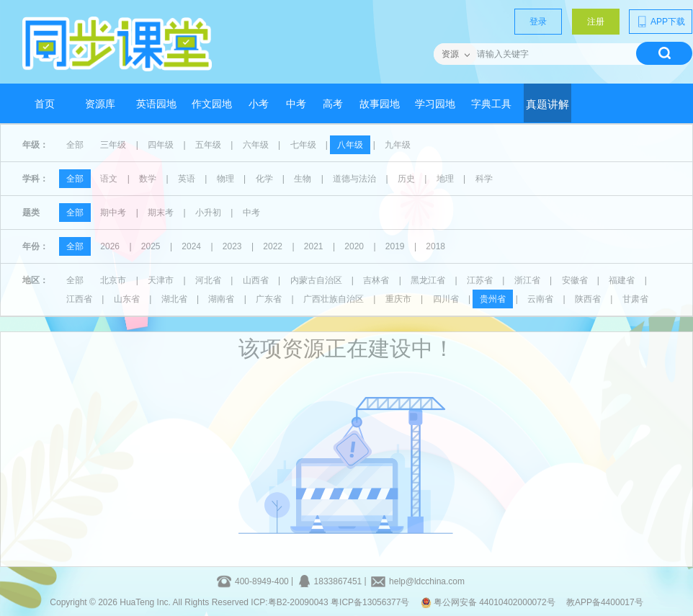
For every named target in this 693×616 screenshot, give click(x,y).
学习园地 (435, 104)
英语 (187, 179)
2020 (354, 246)
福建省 (622, 280)
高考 (333, 104)
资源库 (100, 104)
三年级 (113, 145)
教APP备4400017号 (605, 602)
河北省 (208, 280)
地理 (445, 179)
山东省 (127, 299)
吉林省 (376, 280)
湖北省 (174, 299)
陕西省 (588, 299)
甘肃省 (635, 299)
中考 (296, 104)
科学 (484, 179)
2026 (110, 246)
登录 (538, 22)
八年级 (350, 145)
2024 (191, 246)
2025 (151, 246)
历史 (406, 179)
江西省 (79, 299)
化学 (264, 179)
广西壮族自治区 (334, 299)
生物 (303, 179)
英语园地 (156, 104)
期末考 (161, 213)
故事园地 (380, 104)
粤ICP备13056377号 (370, 602)
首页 (45, 104)
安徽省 (575, 280)
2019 (395, 246)
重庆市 (398, 299)
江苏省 (480, 280)
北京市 (113, 280)
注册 (596, 22)
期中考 (113, 213)
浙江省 (527, 280)
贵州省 (493, 299)
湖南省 (221, 299)
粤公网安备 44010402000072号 (489, 602)
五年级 (208, 145)
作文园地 (212, 104)
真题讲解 (547, 104)
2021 (314, 246)
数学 (148, 179)
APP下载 (661, 22)
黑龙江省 (428, 280)
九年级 (398, 145)
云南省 (540, 299)
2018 (435, 246)
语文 (109, 179)
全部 (75, 145)
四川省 (446, 299)
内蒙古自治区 (316, 280)
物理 (225, 179)
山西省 (256, 280)
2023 (232, 246)
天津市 (161, 280)
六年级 (256, 145)
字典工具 (491, 104)
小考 (259, 104)
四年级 (161, 145)
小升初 (208, 213)
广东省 (269, 299)
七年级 (303, 145)
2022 (273, 246)
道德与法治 (354, 179)
